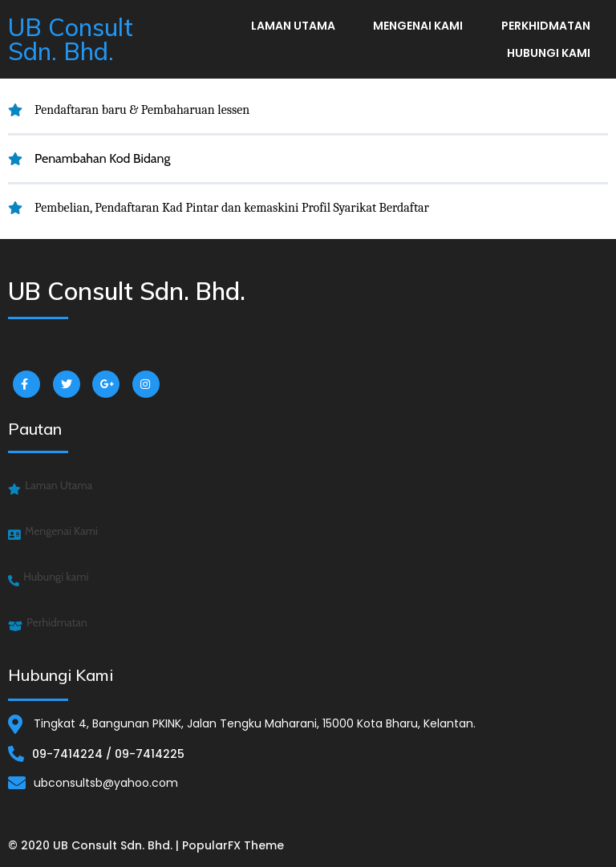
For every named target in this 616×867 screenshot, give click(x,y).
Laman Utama (293, 26)
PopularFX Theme (233, 845)
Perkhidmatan (546, 26)
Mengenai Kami (418, 26)
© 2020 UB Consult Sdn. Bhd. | (95, 845)
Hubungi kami (549, 53)
